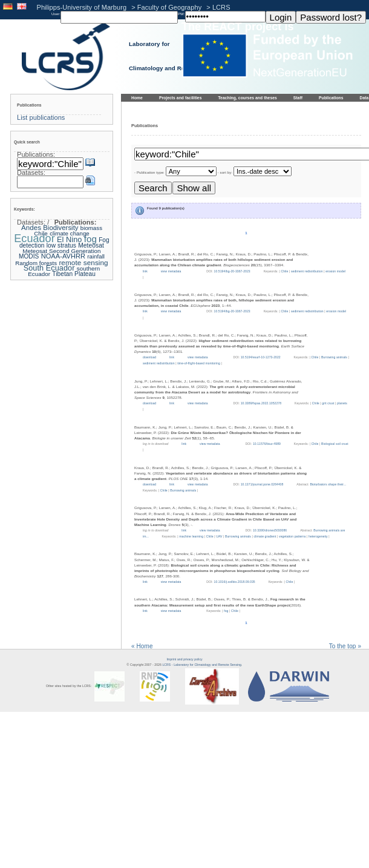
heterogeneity (318, 536)
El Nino (69, 240)
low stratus (61, 245)
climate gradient (265, 536)
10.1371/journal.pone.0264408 (262, 484)
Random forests (36, 263)
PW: (181, 14)
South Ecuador (49, 268)
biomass (91, 228)
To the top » (345, 646)
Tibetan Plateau (73, 274)
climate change (70, 233)
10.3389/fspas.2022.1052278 (261, 403)
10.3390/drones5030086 (270, 530)
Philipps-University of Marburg (82, 7)
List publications (41, 117)
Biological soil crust (335, 444)
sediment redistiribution (307, 311)
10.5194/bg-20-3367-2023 (232, 271)
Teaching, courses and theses (247, 98)
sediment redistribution (307, 271)
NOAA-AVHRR (63, 256)
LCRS (221, 7)
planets (342, 403)
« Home (142, 646)
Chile (284, 271)
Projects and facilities (181, 98)
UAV (219, 536)
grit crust (328, 403)
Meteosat (91, 245)
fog (226, 611)
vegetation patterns (292, 536)
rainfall (96, 256)
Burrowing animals (334, 357)
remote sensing (83, 262)
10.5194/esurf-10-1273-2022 (261, 357)
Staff (298, 98)
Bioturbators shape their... (328, 484)
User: (56, 14)
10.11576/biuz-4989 (267, 444)
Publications (331, 98)
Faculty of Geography (169, 7)
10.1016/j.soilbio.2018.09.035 (235, 582)
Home (137, 98)
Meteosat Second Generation (61, 251)
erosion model (335, 271)
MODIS (29, 256)
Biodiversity (60, 228)
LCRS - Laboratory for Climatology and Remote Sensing (201, 665)
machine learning (191, 536)
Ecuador (34, 238)
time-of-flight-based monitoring (199, 363)
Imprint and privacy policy (184, 659)
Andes (31, 228)
